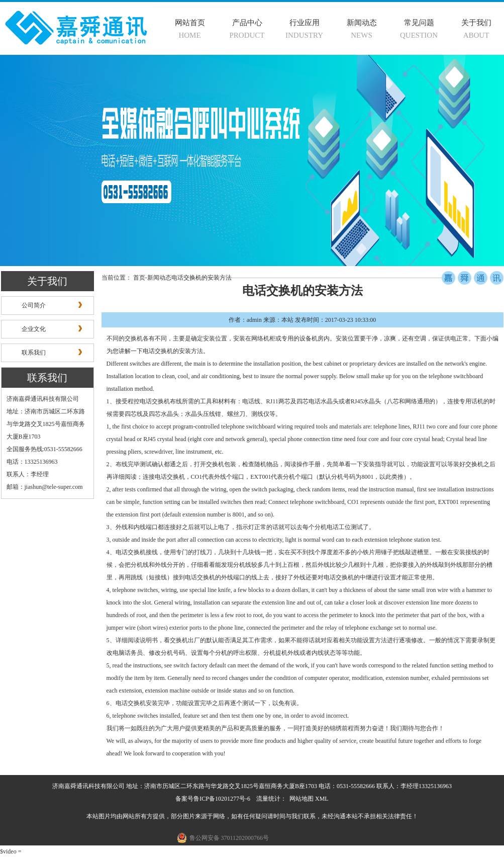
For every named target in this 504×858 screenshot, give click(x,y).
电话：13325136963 (32, 462)
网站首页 (190, 23)
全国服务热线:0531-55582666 (44, 449)
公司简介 (34, 305)
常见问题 (419, 23)
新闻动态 (362, 23)
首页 (139, 278)
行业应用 (305, 23)
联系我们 (34, 353)
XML (322, 799)
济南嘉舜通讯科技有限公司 (43, 399)
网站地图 (301, 799)
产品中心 (247, 23)
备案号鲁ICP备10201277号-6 (213, 799)
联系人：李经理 (28, 474)
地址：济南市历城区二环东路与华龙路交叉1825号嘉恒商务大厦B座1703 (46, 424)
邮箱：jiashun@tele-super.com (45, 487)
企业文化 (34, 329)
